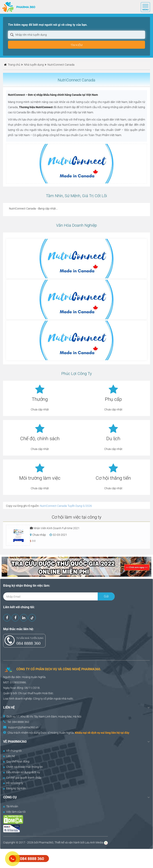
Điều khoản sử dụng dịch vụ (22, 772)
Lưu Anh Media (94, 842)
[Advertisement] (73, 858)
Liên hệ (9, 756)
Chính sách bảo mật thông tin (23, 767)
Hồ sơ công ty (13, 783)
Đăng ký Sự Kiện (15, 788)
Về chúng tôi (12, 751)
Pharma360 (46, 842)
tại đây (125, 733)
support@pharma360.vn (23, 727)
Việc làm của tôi (14, 812)
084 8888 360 (28, 643)
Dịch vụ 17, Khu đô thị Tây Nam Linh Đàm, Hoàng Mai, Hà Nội (44, 717)
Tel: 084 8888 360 (18, 722)
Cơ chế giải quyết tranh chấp (22, 778)
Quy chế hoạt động (16, 761)
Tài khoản (11, 806)
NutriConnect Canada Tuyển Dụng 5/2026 (66, 506)
